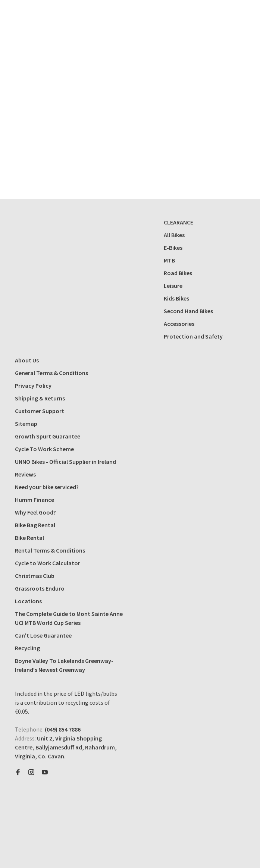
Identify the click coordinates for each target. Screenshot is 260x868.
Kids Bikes (176, 298)
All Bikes (174, 235)
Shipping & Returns (40, 398)
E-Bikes (173, 248)
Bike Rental (29, 538)
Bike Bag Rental (35, 525)
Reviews (25, 474)
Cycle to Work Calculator (48, 563)
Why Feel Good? (35, 512)
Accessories (179, 324)
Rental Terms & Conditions (50, 550)
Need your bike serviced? (47, 487)
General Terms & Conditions (51, 373)
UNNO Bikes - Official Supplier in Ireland (65, 462)
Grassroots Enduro (40, 588)
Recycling (27, 648)
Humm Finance (35, 500)
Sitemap (26, 424)
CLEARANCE (178, 222)
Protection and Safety (193, 336)
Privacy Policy (33, 386)
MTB (169, 260)
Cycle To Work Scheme (44, 449)
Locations (28, 601)
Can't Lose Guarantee (43, 635)
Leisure (173, 286)
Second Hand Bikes (188, 311)
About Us (27, 360)
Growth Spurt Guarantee (48, 436)
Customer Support (40, 411)
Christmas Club (35, 576)
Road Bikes (178, 273)
